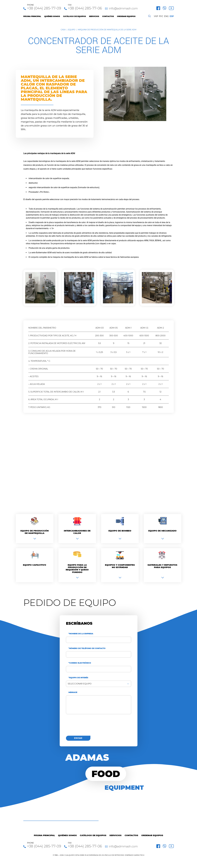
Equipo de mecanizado (162, 531)
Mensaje (73, 692)
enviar (78, 738)
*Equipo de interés (78, 678)
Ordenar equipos (126, 16)
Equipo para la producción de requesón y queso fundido (77, 569)
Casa (63, 30)
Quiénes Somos (52, 16)
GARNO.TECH (139, 855)
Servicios (94, 16)
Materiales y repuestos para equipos (162, 566)
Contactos (108, 16)
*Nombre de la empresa (81, 634)
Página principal (32, 16)
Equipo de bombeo (120, 531)
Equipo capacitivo (35, 565)
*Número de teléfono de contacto (87, 648)
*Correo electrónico (80, 663)
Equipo (72, 30)
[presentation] (85, 726)
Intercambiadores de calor (77, 532)
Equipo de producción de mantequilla (35, 532)
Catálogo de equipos (74, 16)
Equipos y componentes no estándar (120, 566)
